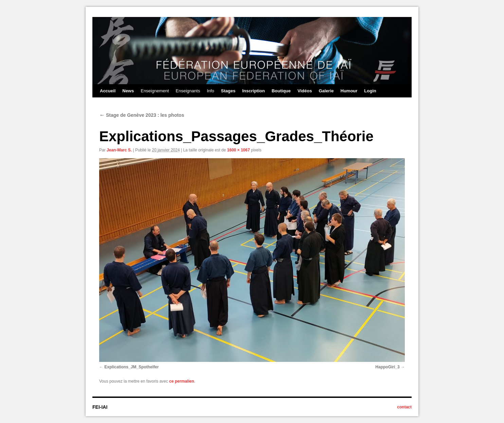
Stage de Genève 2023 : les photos (142, 115)
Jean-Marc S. (119, 150)
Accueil (108, 91)
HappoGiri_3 (387, 367)
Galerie (326, 91)
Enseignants (188, 91)
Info (211, 91)
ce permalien (182, 381)
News (128, 91)
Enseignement (155, 91)
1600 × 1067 (239, 150)
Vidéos (305, 91)
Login (370, 91)
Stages (228, 91)
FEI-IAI (100, 407)
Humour (349, 91)
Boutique (281, 91)
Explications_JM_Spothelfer (131, 367)
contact (404, 407)
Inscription (253, 91)
